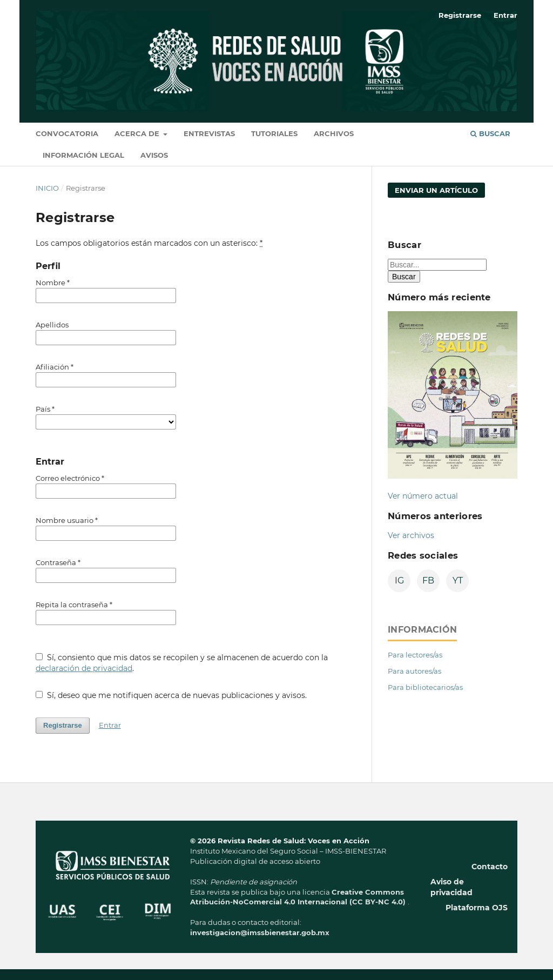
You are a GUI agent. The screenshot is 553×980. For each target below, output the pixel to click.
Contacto (490, 867)
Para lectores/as (415, 655)
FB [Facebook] (428, 580)
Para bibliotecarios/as (425, 687)
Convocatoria (67, 133)
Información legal (83, 155)
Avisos (154, 155)
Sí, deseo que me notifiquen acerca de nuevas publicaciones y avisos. (171, 695)
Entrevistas (209, 133)
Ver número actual (423, 496)
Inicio (47, 188)
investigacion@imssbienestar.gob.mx (260, 932)
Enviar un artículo (436, 190)
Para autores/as (414, 671)
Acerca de (138, 133)
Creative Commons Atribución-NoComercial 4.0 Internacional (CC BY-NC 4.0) (299, 897)
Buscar (490, 133)
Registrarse (460, 15)
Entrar (505, 15)
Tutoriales (274, 133)
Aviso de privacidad (451, 887)
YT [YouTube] (458, 580)
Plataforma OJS (477, 908)
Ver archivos (411, 535)
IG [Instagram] (399, 580)
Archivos (334, 133)
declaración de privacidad (84, 668)
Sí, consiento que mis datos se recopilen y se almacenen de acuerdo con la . (182, 663)
